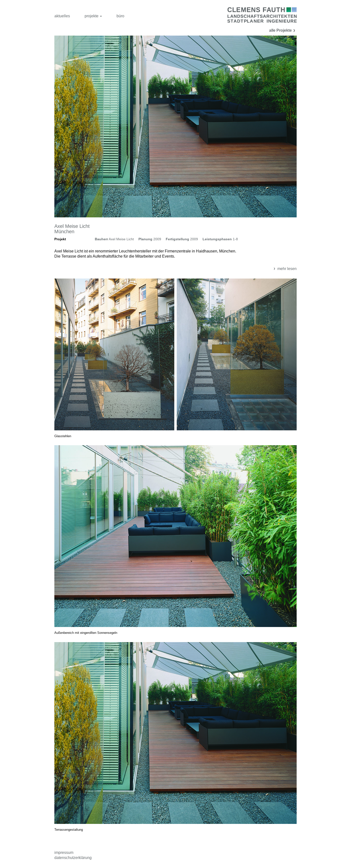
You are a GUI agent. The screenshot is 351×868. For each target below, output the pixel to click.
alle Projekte (283, 30)
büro (120, 16)
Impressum (64, 852)
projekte (93, 16)
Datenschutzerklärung (73, 858)
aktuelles (62, 16)
